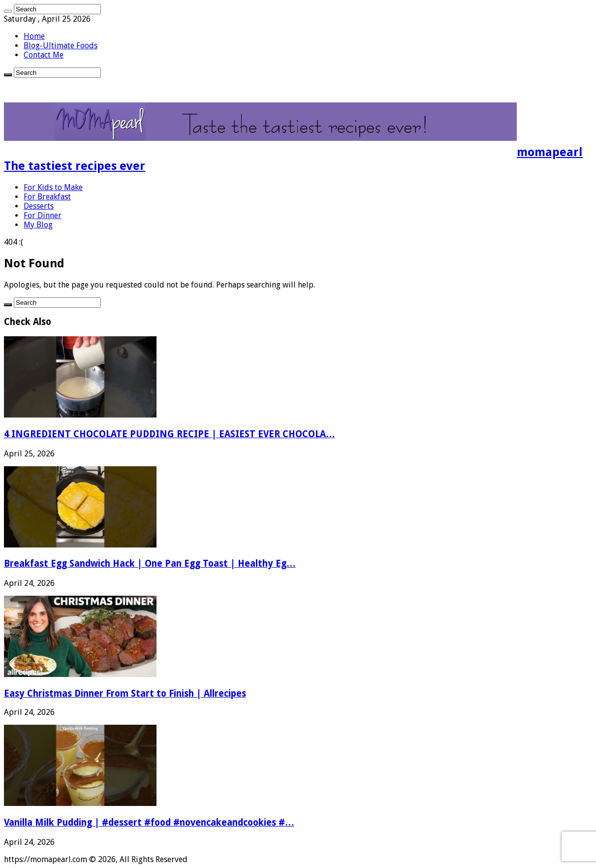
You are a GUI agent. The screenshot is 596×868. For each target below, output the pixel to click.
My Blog (38, 225)
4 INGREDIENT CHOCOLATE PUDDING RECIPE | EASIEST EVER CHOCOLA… (170, 434)
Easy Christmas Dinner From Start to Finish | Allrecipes (125, 693)
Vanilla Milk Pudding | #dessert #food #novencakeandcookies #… (149, 822)
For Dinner (43, 215)
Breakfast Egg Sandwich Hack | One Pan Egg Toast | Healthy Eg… (150, 563)
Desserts (39, 206)
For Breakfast (47, 197)
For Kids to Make (53, 187)
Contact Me (44, 55)
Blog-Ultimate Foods (61, 46)
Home (34, 36)
